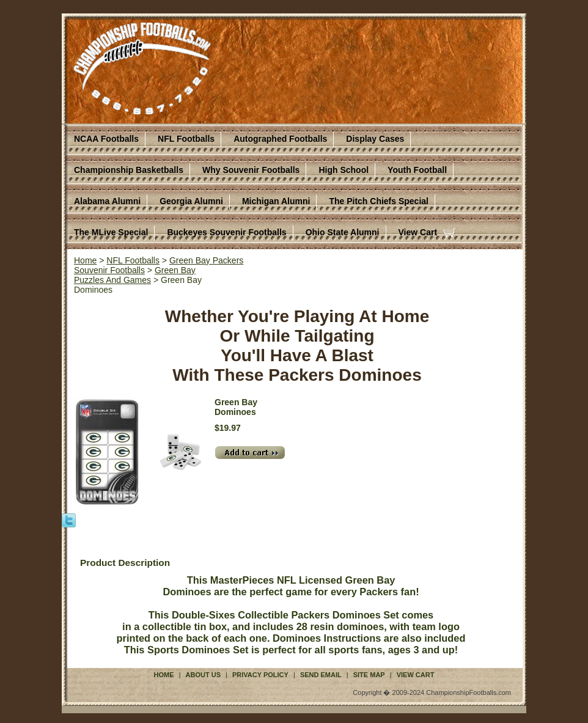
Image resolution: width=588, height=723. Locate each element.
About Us (203, 675)
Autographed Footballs (280, 139)
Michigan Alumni (276, 201)
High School (344, 170)
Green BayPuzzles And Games (135, 275)
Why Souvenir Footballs (251, 170)
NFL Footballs (186, 139)
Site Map (369, 675)
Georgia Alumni (191, 201)
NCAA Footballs (106, 139)
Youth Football (417, 170)
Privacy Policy (260, 675)
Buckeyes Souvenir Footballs (226, 232)
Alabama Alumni (107, 201)
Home (85, 260)
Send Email (321, 675)
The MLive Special (111, 232)
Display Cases (375, 139)
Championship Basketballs (129, 170)
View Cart (418, 232)
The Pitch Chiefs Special (379, 201)
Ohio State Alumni (343, 232)
